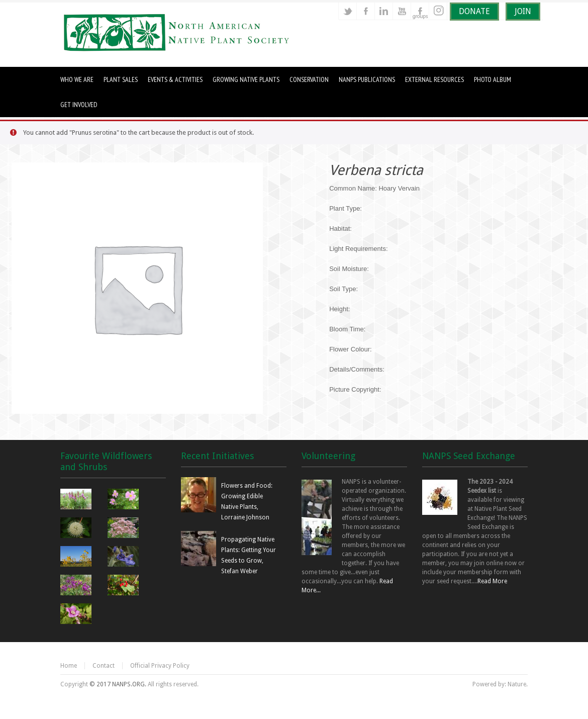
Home (69, 666)
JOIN (523, 11)
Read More (492, 581)
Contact (104, 666)
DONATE (474, 11)
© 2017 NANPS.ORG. (118, 684)
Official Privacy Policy (160, 666)
